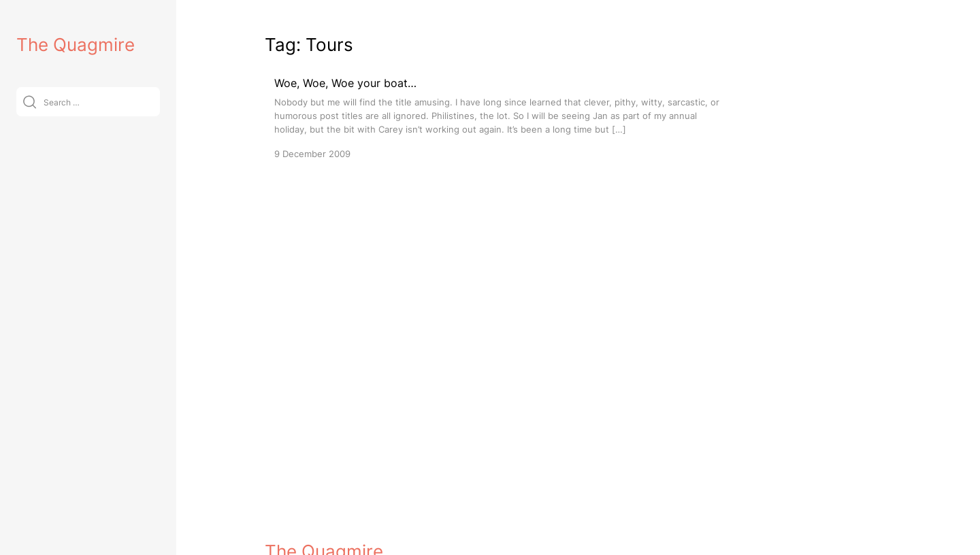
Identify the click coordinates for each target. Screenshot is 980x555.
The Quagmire (76, 45)
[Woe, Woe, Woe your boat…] (503, 117)
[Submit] (30, 102)
